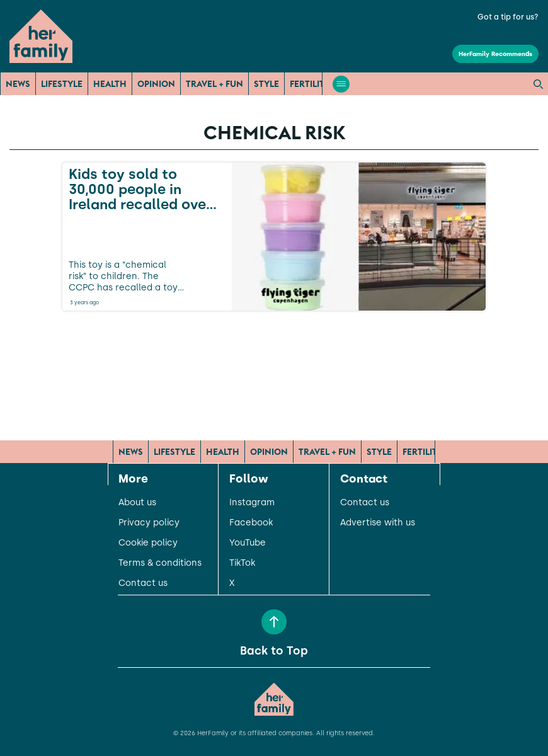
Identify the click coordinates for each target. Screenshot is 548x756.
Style (266, 84)
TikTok (242, 563)
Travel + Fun (214, 84)
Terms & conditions (160, 563)
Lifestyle (62, 84)
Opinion (156, 84)
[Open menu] (341, 84)
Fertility (310, 84)
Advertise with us (378, 523)
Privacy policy (149, 523)
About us (137, 503)
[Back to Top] (274, 622)
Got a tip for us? (508, 17)
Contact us (143, 583)
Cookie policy (148, 543)
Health (110, 84)
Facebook (251, 523)
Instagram (252, 503)
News (18, 84)
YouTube (248, 543)
